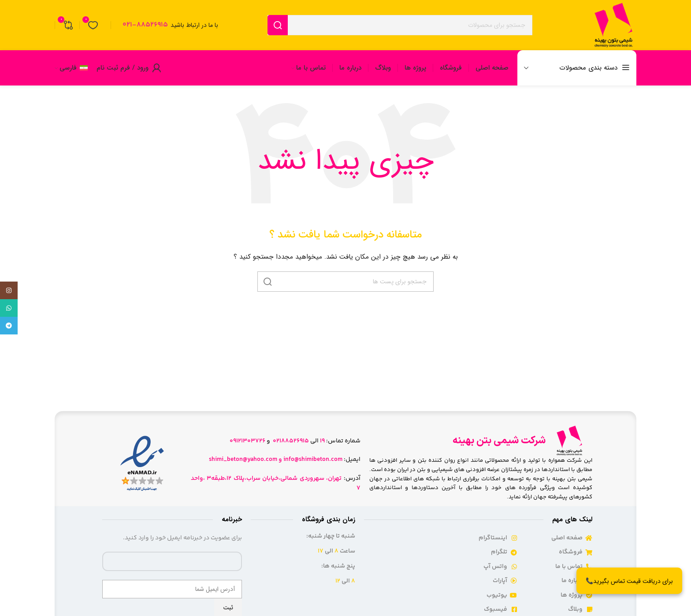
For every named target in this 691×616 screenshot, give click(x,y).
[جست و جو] (400, 25)
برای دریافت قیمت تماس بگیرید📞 (629, 581)
